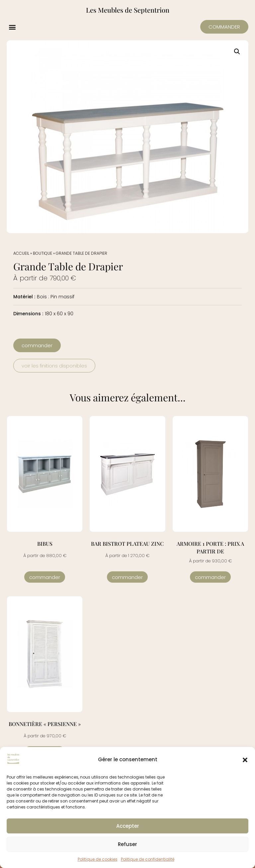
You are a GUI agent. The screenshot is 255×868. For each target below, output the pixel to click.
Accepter (128, 826)
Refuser (127, 844)
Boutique (42, 253)
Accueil (21, 253)
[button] (245, 760)
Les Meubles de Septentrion (128, 10)
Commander (45, 577)
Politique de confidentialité (148, 859)
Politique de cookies (98, 859)
